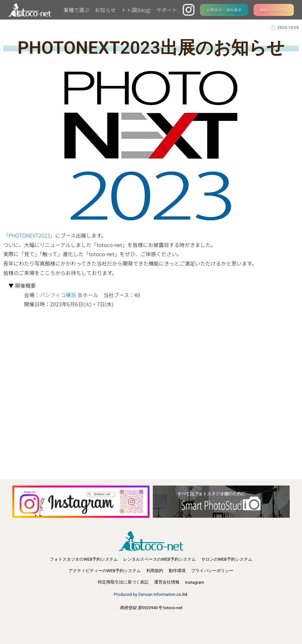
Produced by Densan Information (145, 594)
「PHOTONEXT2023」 (29, 235)
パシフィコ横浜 (58, 295)
